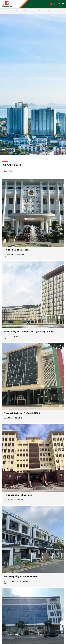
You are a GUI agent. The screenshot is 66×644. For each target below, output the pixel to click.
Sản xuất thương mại (46, 11)
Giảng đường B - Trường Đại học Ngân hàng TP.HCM (29, 331)
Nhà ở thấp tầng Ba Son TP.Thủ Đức (21, 577)
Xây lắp (15, 11)
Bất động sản (28, 11)
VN (55, 4)
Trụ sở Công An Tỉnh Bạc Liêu (18, 495)
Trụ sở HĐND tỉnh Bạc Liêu (17, 250)
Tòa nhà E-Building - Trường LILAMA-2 (22, 413)
